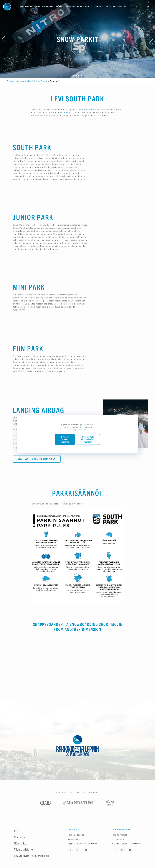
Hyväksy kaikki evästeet (65, 440)
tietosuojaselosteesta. (77, 430)
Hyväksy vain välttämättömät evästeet (88, 440)
